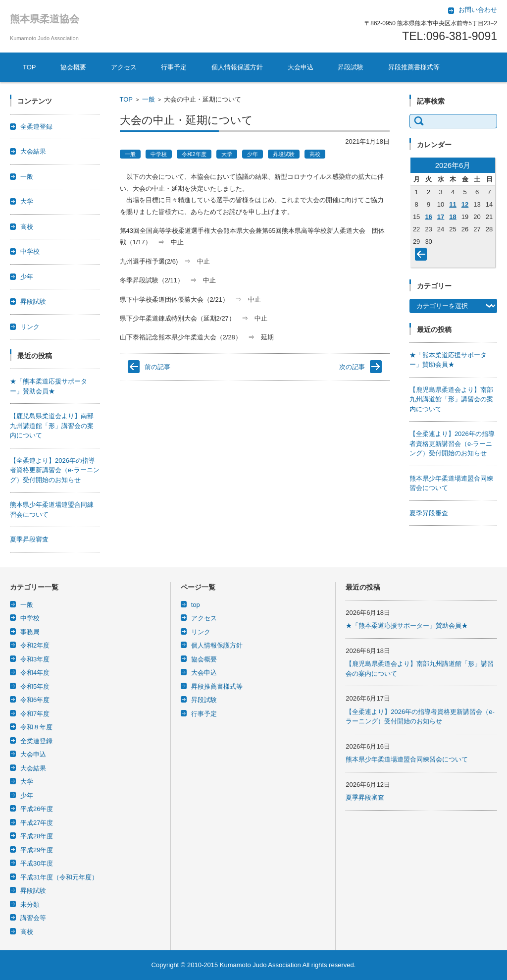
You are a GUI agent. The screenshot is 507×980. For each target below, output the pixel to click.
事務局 (30, 632)
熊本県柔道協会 (45, 19)
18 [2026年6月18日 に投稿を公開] (453, 217)
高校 (315, 154)
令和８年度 (36, 727)
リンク (30, 327)
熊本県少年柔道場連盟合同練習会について (407, 759)
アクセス (124, 67)
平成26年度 (37, 809)
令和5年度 (35, 686)
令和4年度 (35, 673)
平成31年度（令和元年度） (59, 877)
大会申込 (301, 67)
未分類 (30, 904)
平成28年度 (37, 836)
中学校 (159, 154)
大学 (227, 154)
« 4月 (423, 256)
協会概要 (73, 67)
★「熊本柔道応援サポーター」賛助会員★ (407, 626)
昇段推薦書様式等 (414, 67)
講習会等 (33, 918)
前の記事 (157, 367)
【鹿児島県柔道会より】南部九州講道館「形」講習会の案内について (52, 426)
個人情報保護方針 (237, 67)
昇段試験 (351, 67)
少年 (253, 154)
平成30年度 (37, 863)
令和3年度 (35, 659)
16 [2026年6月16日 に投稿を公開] (428, 217)
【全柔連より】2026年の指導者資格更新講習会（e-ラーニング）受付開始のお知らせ (55, 470)
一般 (149, 99)
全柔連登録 (36, 127)
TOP (29, 67)
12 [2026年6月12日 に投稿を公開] (465, 204)
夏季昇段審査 (29, 539)
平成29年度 (37, 850)
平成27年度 (37, 823)
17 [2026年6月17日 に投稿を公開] (441, 217)
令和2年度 (194, 154)
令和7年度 (35, 714)
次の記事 (352, 367)
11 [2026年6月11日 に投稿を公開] (453, 204)
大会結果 (33, 151)
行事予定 (174, 67)
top (196, 605)
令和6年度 (35, 700)
